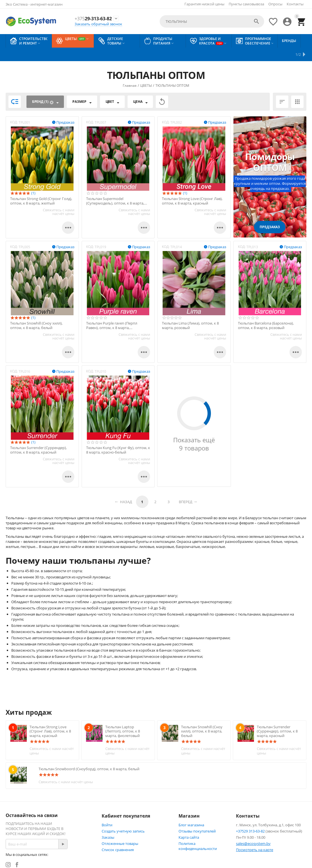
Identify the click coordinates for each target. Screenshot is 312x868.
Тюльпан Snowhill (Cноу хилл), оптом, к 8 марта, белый (36, 312)
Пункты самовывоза (246, 4)
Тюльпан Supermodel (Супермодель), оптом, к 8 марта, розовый (115, 187)
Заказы (108, 824)
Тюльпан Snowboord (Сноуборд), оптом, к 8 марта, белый (89, 755)
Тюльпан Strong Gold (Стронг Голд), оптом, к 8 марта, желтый (41, 187)
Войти (107, 811)
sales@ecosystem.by (253, 830)
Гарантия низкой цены (204, 4)
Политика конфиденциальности (198, 833)
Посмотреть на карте (255, 836)
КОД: (14, 109)
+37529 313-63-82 (250, 818)
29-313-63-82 (93, 19)
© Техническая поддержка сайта (122, 865)
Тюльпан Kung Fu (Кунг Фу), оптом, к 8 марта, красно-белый (118, 437)
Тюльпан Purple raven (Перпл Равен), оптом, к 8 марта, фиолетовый (112, 312)
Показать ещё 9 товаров (194, 430)
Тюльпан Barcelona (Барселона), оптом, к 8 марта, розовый (266, 312)
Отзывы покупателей (197, 818)
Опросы (275, 4)
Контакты (295, 4)
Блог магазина (191, 811)
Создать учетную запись (123, 818)
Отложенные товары (120, 830)
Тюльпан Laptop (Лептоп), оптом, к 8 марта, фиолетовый (123, 718)
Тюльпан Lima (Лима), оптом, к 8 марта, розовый (190, 312)
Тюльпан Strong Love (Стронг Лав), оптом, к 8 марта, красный (192, 187)
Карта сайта (189, 824)
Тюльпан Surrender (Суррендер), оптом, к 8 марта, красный (38, 437)
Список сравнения (118, 836)
